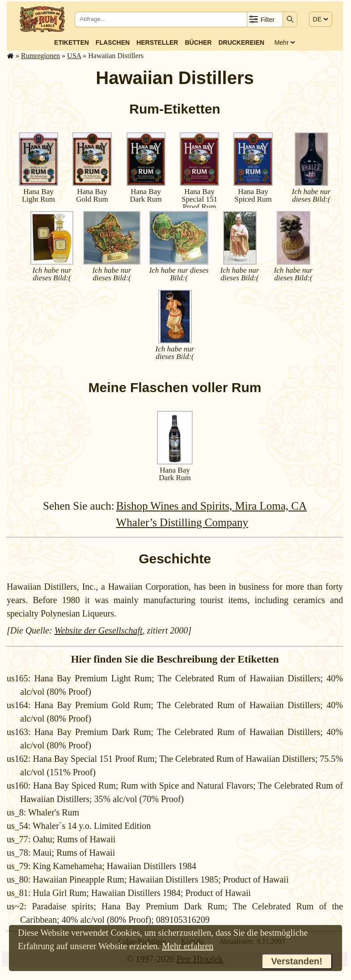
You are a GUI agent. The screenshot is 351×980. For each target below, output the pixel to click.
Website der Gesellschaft (99, 630)
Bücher (199, 42)
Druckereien (241, 42)
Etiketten (72, 42)
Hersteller (157, 42)
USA (74, 56)
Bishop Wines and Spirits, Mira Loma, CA (211, 506)
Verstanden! (297, 961)
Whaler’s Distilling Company (182, 522)
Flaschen (113, 42)
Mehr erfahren (188, 946)
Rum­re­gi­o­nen (40, 56)
